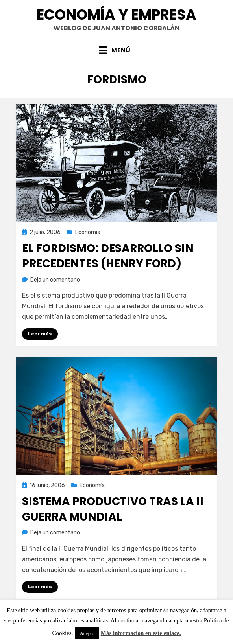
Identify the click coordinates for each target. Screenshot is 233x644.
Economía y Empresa (116, 15)
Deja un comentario (55, 280)
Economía (88, 232)
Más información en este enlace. (141, 633)
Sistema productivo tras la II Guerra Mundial (113, 509)
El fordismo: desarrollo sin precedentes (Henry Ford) (108, 256)
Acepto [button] (87, 633)
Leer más (40, 334)
